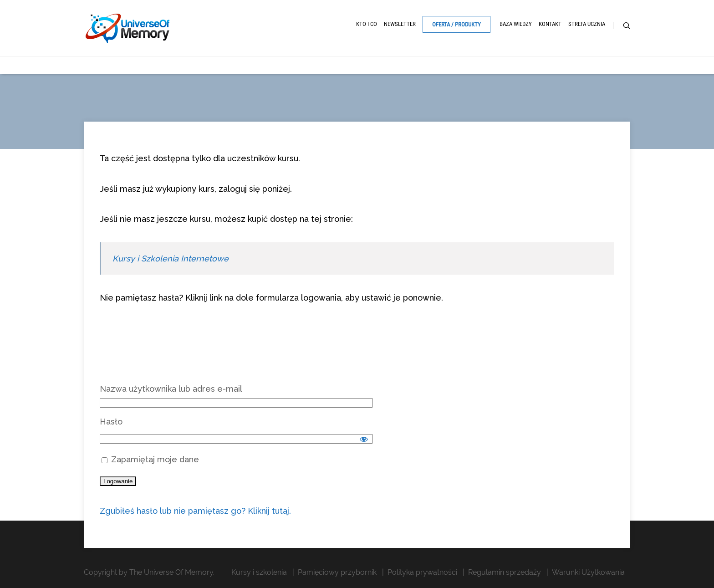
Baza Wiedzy (516, 24)
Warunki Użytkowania (588, 572)
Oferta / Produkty (456, 24)
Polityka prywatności (422, 572)
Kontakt (550, 24)
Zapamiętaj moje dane (150, 459)
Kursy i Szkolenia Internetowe (171, 258)
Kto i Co (367, 24)
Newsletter (400, 24)
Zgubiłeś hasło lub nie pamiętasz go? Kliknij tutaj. (195, 511)
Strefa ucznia (587, 24)
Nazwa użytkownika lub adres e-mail (171, 389)
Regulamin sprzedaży (505, 572)
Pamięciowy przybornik (337, 572)
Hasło (111, 422)
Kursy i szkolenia (259, 572)
